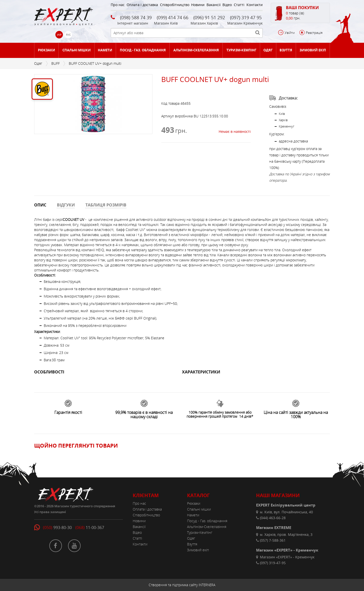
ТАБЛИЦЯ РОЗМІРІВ (106, 205)
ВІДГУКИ (66, 205)
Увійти (290, 33)
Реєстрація (314, 33)
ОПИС (40, 205)
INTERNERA (207, 585)
